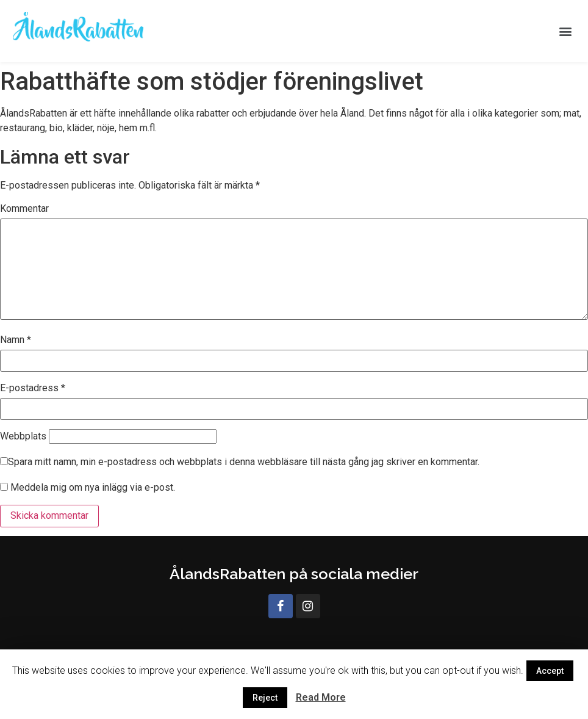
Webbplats (23, 436)
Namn (16, 340)
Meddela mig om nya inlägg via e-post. (93, 487)
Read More (321, 697)
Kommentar (24, 209)
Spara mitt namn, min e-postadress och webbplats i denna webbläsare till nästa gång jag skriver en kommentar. (244, 462)
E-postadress (33, 388)
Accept (550, 671)
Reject (265, 698)
